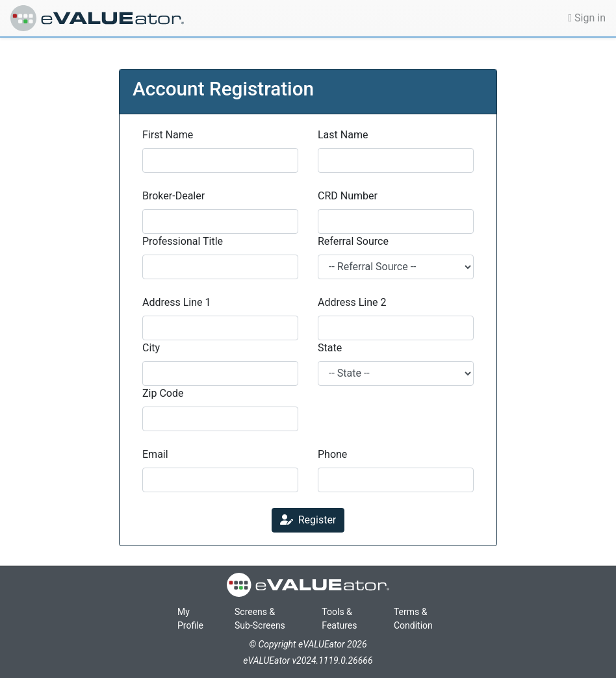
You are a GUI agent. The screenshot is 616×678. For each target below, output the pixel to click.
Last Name (343, 135)
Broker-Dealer (173, 196)
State (330, 348)
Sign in (587, 18)
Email (155, 454)
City (151, 348)
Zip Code (163, 393)
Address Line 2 (352, 302)
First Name (168, 135)
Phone (332, 454)
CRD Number (348, 196)
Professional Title (183, 241)
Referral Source (353, 241)
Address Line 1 (177, 302)
